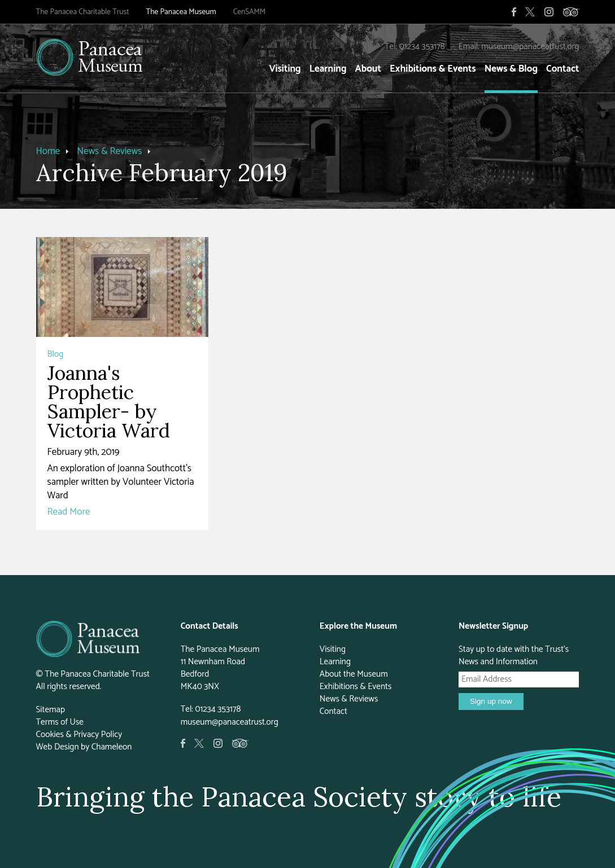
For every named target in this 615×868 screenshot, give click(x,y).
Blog (56, 354)
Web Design (58, 747)
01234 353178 (422, 47)
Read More (69, 512)
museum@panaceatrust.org (530, 47)
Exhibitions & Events (433, 69)
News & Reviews (109, 151)
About (368, 69)
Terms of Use (60, 722)
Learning (328, 69)
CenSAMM (250, 12)
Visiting (285, 69)
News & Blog (511, 69)
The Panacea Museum (181, 12)
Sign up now (491, 701)
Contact (562, 69)
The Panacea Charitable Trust (83, 12)
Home (48, 151)
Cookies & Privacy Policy (79, 735)
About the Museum (354, 674)
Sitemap (51, 710)
